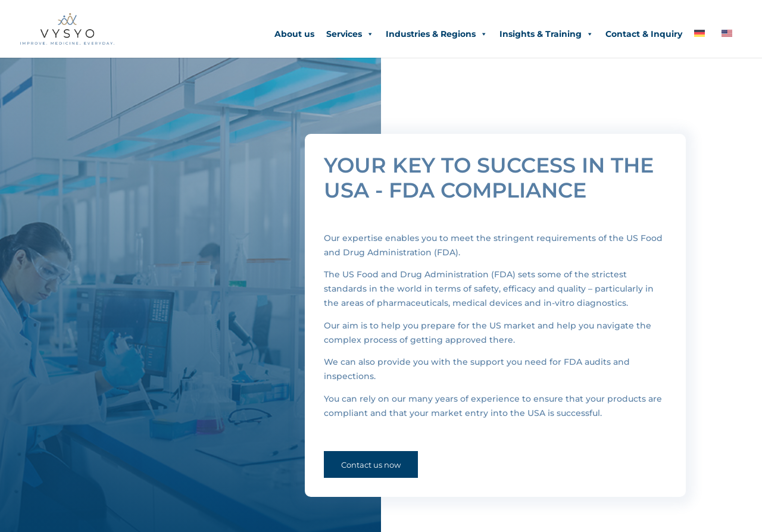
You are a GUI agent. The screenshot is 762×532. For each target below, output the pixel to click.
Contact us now (371, 465)
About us (294, 34)
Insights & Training (546, 34)
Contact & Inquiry (644, 34)
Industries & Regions (437, 34)
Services (350, 34)
